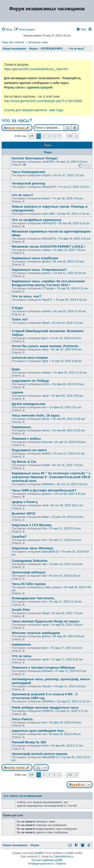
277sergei (48, 288)
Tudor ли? (20, 319)
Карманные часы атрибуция (35, 258)
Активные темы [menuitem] (38, 42)
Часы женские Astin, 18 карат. (36, 415)
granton (46, 494)
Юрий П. (47, 300)
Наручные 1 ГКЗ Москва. (32, 525)
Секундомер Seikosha (30, 561)
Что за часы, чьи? (27, 296)
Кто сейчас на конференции (23, 796)
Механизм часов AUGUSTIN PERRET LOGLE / (49, 246)
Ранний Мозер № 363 (29, 742)
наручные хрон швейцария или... (39, 731)
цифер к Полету (25, 502)
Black (45, 517)
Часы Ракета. (23, 719)
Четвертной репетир (28, 183)
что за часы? (22, 195)
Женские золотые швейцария (36, 633)
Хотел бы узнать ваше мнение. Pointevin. (45, 346)
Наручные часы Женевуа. (33, 548)
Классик (47, 442)
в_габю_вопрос (52, 587)
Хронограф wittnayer (29, 572)
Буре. (16, 369)
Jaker (45, 349)
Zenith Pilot (21, 610)
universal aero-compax (30, 358)
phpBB (39, 853)
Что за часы (22, 656)
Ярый (45, 323)
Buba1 (46, 198)
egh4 (45, 361)
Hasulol (46, 686)
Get (44, 528)
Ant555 (46, 453)
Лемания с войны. (27, 439)
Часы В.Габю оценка (29, 584)
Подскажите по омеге (29, 450)
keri (44, 407)
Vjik (44, 564)
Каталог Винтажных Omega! (35, 158)
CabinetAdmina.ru (63, 857)
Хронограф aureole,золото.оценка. (40, 754)
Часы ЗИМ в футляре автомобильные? (44, 490)
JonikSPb (48, 162)
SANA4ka (48, 484)
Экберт (46, 373)
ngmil (45, 396)
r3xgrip (46, 175)
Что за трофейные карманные (37, 220)
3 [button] (49, 136)
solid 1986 (48, 214)
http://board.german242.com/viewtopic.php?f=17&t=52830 (43, 101)
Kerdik (46, 465)
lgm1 (45, 338)
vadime (46, 250)
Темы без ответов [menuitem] (13, 42)
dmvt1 (46, 384)
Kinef (45, 746)
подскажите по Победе (30, 381)
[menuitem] (7, 29)
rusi (44, 734)
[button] (31, 136)
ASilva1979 (49, 187)
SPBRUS (48, 711)
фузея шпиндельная (29, 404)
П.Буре (17, 308)
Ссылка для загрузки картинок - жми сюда (34, 110)
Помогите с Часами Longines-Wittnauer (44, 668)
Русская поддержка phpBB (47, 860)
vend (45, 505)
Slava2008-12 (50, 552)
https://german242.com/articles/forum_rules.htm (36, 69)
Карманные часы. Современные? (39, 270)
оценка (17, 392)
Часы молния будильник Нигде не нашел (45, 621)
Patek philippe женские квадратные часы (45, 707)
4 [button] (54, 136)
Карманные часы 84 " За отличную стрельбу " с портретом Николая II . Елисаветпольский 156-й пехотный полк (51, 477)
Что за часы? (17, 120)
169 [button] (70, 136)
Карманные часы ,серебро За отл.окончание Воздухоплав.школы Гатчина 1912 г (48, 283)
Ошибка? (19, 537)
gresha (46, 261)
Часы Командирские (29, 172)
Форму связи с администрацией (28, 87)
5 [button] (60, 136)
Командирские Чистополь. (33, 598)
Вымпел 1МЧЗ (24, 513)
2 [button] (44, 136)
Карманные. (22, 427)
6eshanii (47, 671)
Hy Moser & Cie (24, 462)
